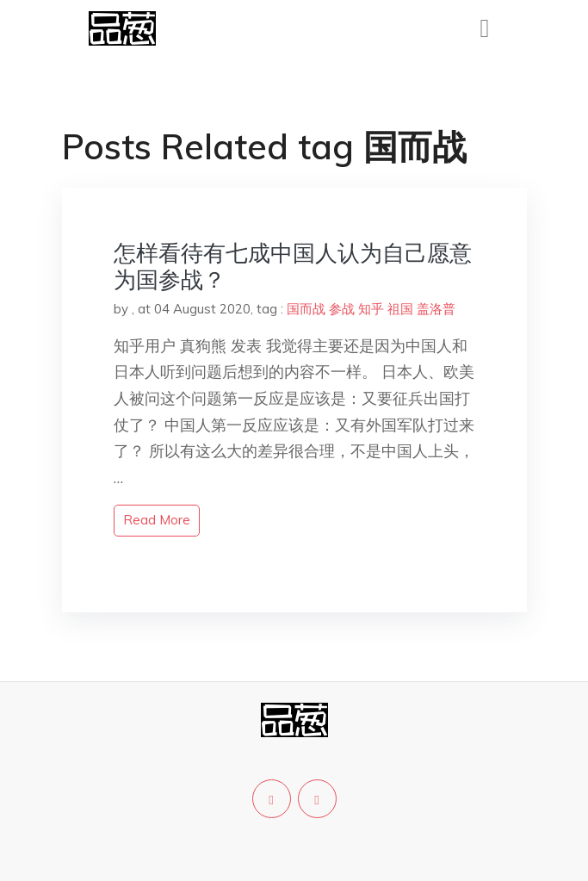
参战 (342, 309)
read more (157, 520)
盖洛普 (436, 309)
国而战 (306, 309)
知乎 (371, 309)
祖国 (400, 309)
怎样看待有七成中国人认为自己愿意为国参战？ (293, 266)
